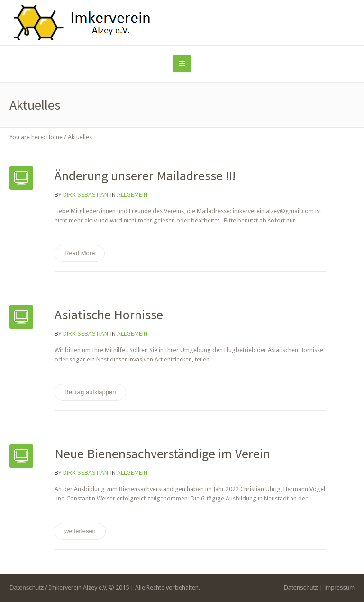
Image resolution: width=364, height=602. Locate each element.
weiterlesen (80, 531)
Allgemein (132, 194)
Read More (80, 253)
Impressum (339, 588)
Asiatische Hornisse (109, 315)
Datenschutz (300, 588)
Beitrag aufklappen (90, 392)
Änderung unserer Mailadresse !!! (145, 176)
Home (55, 137)
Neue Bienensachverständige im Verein (162, 454)
